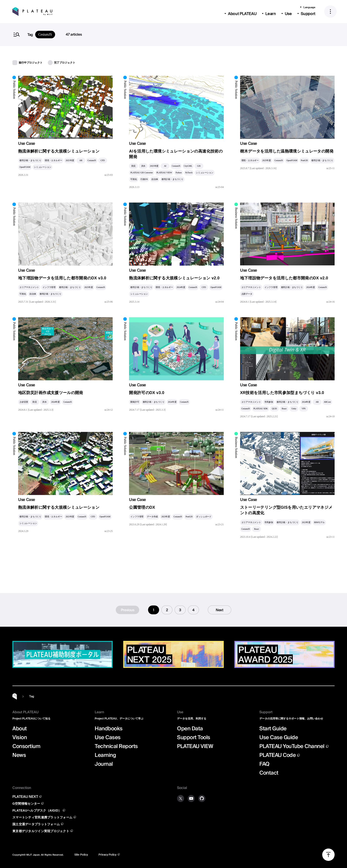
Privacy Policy (107, 855)
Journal (104, 764)
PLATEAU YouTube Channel (292, 746)
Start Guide (273, 729)
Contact (269, 773)
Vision (20, 737)
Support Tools (194, 737)
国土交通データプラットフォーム (36, 824)
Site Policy (81, 855)
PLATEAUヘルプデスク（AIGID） (37, 810)
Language (309, 7)
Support (308, 14)
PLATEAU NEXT (25, 796)
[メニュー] (330, 12)
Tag (32, 696)
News (19, 755)
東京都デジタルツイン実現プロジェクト (41, 831)
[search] (173, 35)
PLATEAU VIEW (195, 746)
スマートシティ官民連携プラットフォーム (42, 817)
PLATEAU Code (278, 755)
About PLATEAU (242, 14)
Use (288, 14)
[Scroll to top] (328, 855)
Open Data (190, 729)
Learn (271, 14)
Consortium (26, 746)
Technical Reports (116, 746)
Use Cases (108, 737)
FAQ (264, 764)
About (20, 729)
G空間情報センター (26, 803)
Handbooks (109, 729)
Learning (105, 755)
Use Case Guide (279, 737)
